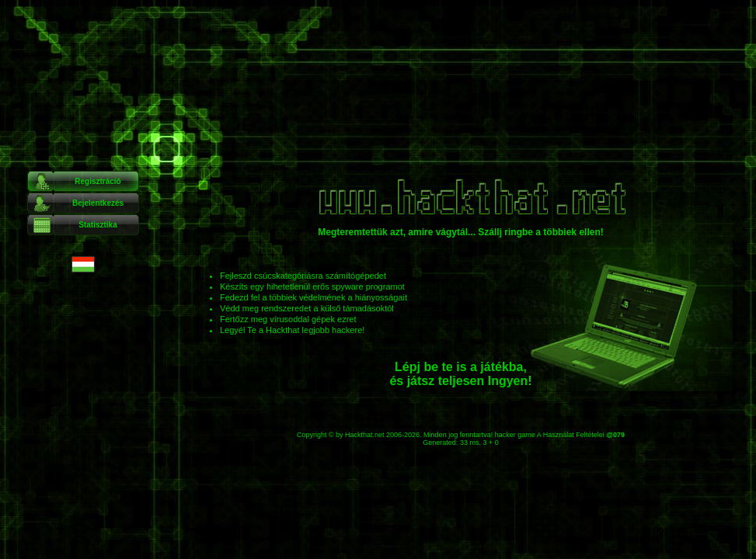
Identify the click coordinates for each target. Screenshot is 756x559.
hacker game (515, 435)
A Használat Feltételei (571, 435)
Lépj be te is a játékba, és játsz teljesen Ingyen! (460, 374)
